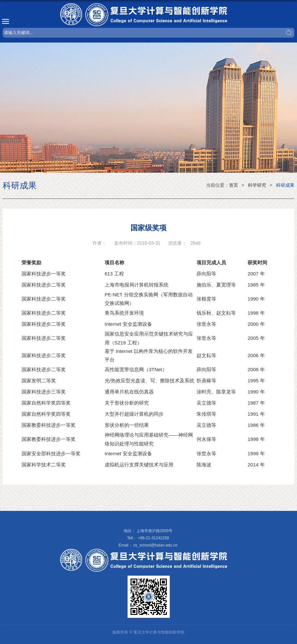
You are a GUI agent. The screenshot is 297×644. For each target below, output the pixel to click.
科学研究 (257, 185)
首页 (234, 185)
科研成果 (285, 185)
